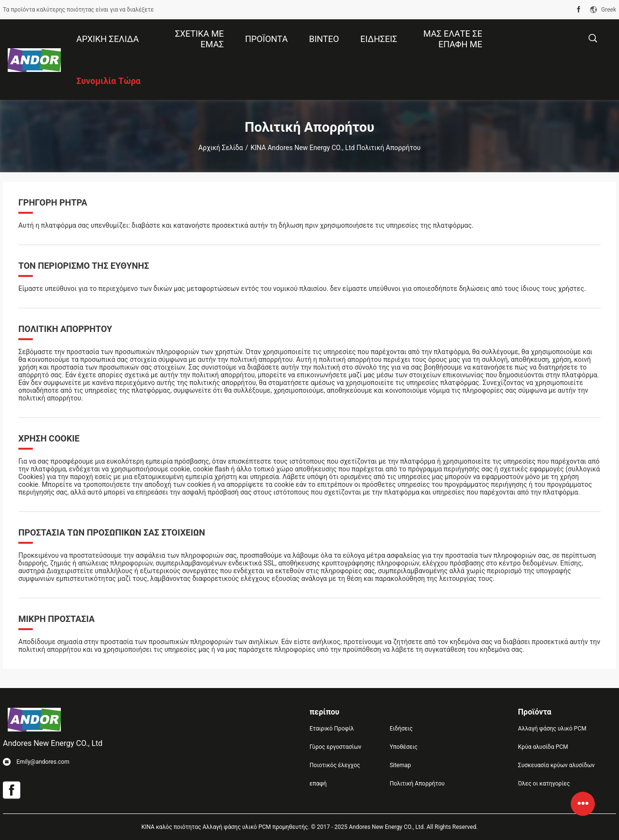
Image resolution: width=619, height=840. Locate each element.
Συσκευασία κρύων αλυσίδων (556, 765)
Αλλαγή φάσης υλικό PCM (552, 729)
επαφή (318, 784)
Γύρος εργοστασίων (335, 747)
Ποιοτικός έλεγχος (335, 765)
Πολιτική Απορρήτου (417, 784)
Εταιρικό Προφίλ (332, 729)
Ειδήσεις (401, 729)
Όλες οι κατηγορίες (544, 784)
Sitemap (400, 765)
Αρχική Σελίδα (221, 148)
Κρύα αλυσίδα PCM (543, 747)
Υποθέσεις (404, 747)
